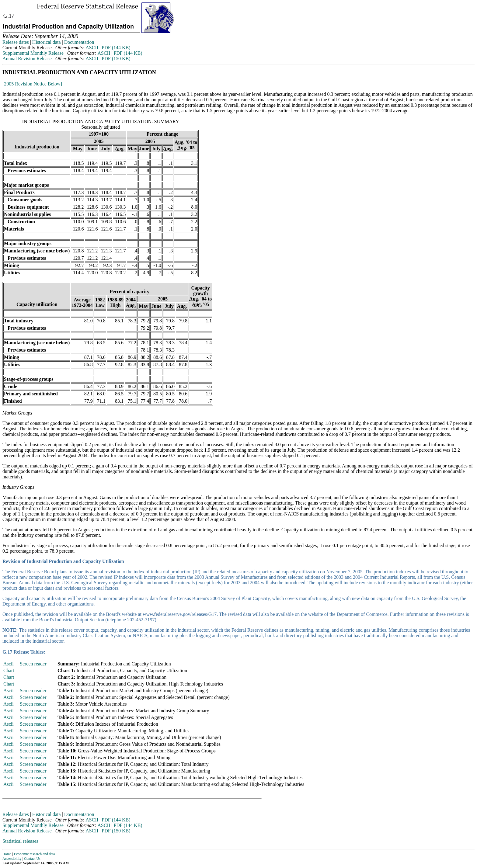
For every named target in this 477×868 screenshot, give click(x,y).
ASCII (92, 48)
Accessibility (12, 859)
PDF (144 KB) (116, 48)
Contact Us (32, 859)
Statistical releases (20, 841)
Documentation (79, 42)
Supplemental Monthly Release (33, 53)
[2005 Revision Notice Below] (32, 84)
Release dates (16, 42)
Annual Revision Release (27, 59)
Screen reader (33, 664)
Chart (9, 670)
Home (7, 854)
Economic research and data (35, 854)
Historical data (47, 42)
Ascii (9, 664)
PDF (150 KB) (116, 59)
